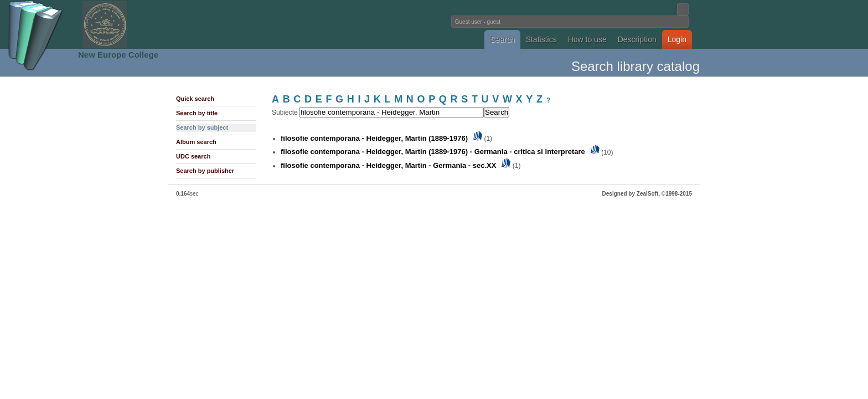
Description (637, 39)
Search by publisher (205, 171)
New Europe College (118, 55)
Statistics (541, 39)
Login (677, 39)
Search (502, 39)
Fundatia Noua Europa (252, 24)
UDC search (193, 156)
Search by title (197, 113)
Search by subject (202, 127)
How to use (587, 39)
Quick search (195, 99)
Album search (196, 142)
